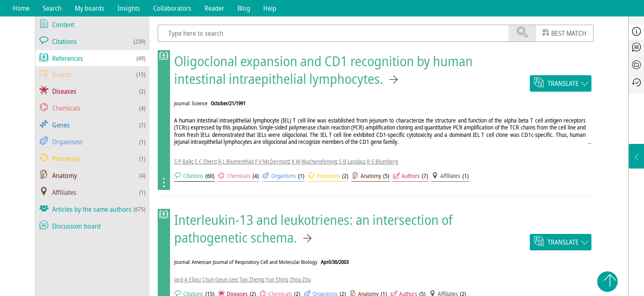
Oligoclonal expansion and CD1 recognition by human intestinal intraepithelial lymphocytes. (323, 70)
